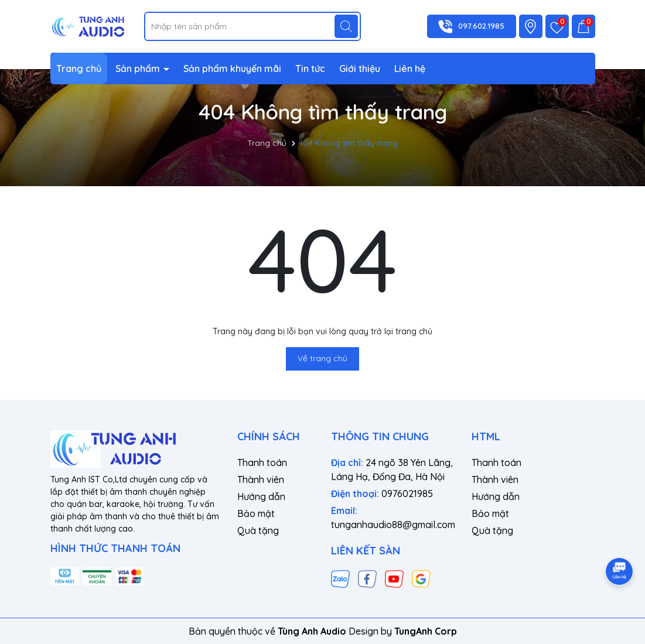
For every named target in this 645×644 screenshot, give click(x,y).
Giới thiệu (360, 68)
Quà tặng (258, 530)
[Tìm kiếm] (346, 26)
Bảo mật (256, 513)
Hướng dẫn (261, 496)
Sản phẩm (139, 68)
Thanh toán (262, 463)
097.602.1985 (481, 26)
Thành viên (261, 479)
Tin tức (310, 68)
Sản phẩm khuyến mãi (232, 68)
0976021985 (407, 494)
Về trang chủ (322, 358)
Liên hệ (410, 68)
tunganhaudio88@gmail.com (393, 525)
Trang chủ (79, 68)
